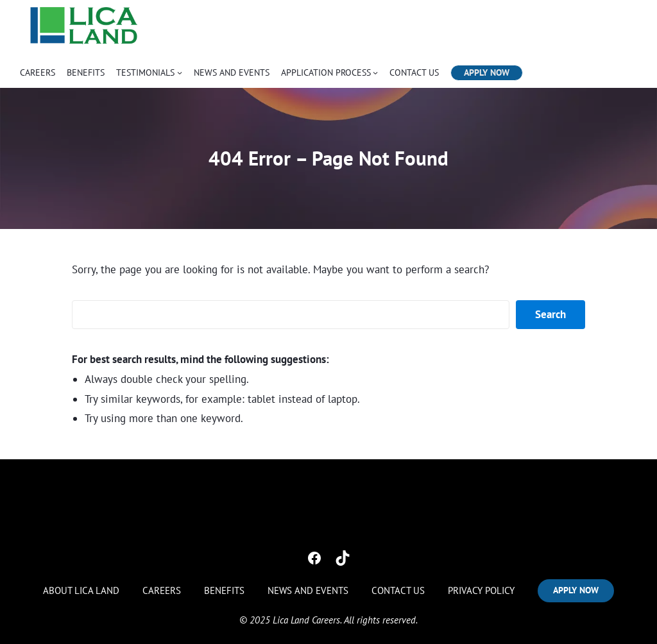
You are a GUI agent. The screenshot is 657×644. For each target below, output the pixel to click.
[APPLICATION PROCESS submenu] (375, 72)
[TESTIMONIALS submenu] (180, 72)
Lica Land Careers (306, 615)
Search (550, 314)
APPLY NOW (487, 72)
